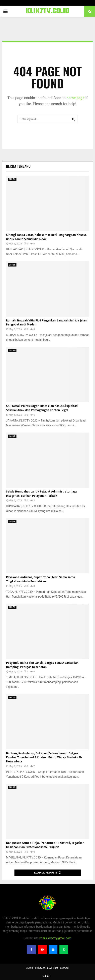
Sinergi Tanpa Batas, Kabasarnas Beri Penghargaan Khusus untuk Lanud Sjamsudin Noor (46, 237)
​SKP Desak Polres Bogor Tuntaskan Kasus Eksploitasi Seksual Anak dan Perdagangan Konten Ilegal (42, 408)
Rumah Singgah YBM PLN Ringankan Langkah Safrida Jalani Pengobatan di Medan (47, 323)
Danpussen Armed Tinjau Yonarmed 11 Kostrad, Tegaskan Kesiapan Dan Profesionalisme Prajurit (45, 845)
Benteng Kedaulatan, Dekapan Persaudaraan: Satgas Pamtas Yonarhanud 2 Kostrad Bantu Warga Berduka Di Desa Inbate (44, 758)
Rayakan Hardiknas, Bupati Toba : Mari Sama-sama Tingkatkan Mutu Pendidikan (40, 579)
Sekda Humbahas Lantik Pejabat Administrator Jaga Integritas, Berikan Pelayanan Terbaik (42, 494)
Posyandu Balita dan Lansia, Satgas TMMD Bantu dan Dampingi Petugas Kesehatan (42, 665)
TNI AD (12, 607)
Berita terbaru (18, 166)
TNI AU (12, 179)
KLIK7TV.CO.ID (47, 11)
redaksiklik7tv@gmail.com (55, 938)
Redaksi (46, 976)
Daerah (12, 265)
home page (76, 98)
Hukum (12, 350)
